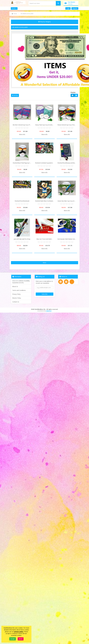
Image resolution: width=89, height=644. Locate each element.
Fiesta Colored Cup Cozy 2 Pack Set (67, 125)
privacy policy (19, 632)
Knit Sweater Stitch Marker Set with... (67, 239)
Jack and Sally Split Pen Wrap (22, 239)
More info (22, 134)
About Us (15, 286)
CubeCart (49, 311)
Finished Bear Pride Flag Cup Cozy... (23, 163)
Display (73, 92)
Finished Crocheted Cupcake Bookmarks (45, 163)
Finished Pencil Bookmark (22, 201)
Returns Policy (17, 298)
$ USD (14, 8)
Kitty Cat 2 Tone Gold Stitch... (44, 239)
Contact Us (16, 302)
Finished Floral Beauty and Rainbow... (67, 163)
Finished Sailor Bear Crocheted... (44, 201)
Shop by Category (44, 22)
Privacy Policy (16, 294)
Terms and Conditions (19, 290)
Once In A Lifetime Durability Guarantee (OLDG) (21, 282)
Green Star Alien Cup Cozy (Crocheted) (67, 201)
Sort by (15, 95)
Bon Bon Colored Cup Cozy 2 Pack (22, 125)
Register (75, 8)
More (44, 263)
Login (68, 8)
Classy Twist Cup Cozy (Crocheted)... (45, 125)
